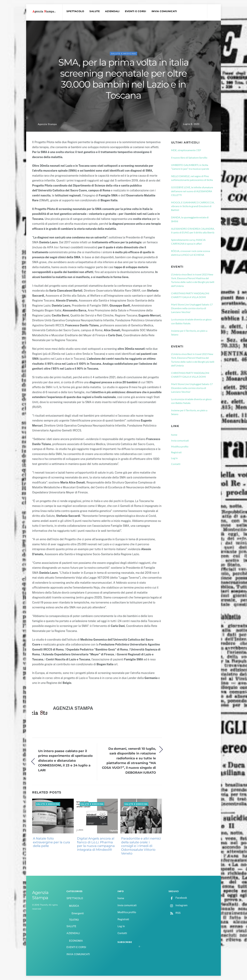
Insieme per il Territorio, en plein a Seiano (189, 333)
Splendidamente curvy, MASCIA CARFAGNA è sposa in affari (188, 242)
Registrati (176, 452)
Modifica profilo (180, 446)
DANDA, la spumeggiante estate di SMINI (190, 219)
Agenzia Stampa (47, 124)
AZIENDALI (112, 11)
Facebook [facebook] (178, 898)
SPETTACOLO (75, 11)
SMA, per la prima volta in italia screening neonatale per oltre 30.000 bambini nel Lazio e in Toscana (123, 79)
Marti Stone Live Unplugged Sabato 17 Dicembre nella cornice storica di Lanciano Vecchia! (192, 308)
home (174, 435)
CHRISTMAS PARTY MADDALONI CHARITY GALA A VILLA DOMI (190, 295)
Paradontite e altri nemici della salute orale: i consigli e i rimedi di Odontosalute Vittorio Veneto (141, 846)
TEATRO (74, 920)
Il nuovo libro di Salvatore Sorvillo (189, 158)
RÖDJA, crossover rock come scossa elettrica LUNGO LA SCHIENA (191, 253)
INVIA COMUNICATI (164, 11)
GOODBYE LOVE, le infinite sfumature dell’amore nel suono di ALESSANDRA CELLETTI (192, 191)
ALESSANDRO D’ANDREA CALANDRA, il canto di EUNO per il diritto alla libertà (193, 230)
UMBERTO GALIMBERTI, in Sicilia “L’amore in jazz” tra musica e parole (190, 167)
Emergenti (78, 913)
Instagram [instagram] (178, 905)
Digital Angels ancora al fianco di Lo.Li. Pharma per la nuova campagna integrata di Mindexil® (96, 844)
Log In (174, 458)
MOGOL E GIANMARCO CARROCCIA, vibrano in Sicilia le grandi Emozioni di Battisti (193, 206)
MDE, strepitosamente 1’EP (186, 150)
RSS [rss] (175, 913)
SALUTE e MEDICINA (123, 54)
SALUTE (95, 11)
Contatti (176, 464)
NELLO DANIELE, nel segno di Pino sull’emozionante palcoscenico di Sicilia (192, 178)
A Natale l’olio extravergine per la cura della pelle (51, 842)
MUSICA (74, 906)
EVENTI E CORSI (136, 11)
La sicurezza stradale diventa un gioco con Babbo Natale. (191, 321)
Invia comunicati (180, 440)
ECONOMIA (76, 941)
